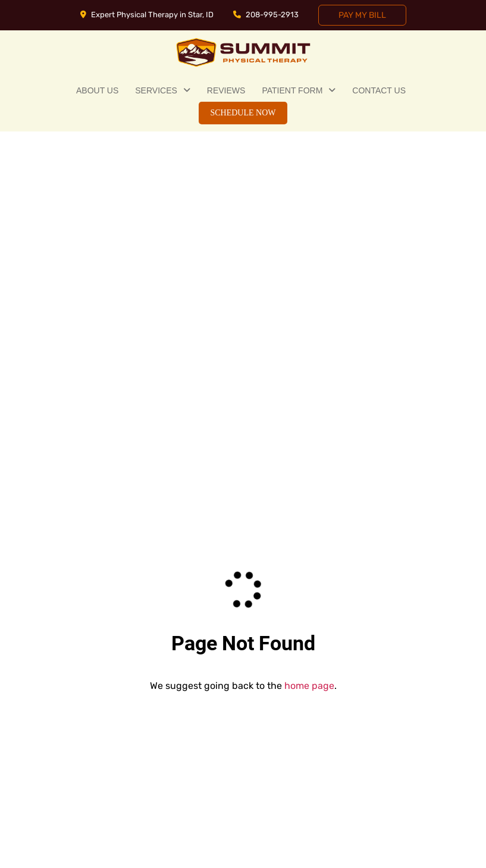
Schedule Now (243, 113)
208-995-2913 (266, 15)
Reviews (226, 90)
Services (156, 90)
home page (309, 686)
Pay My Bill (362, 15)
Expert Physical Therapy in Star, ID (147, 15)
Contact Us (379, 90)
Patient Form (292, 90)
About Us (97, 90)
